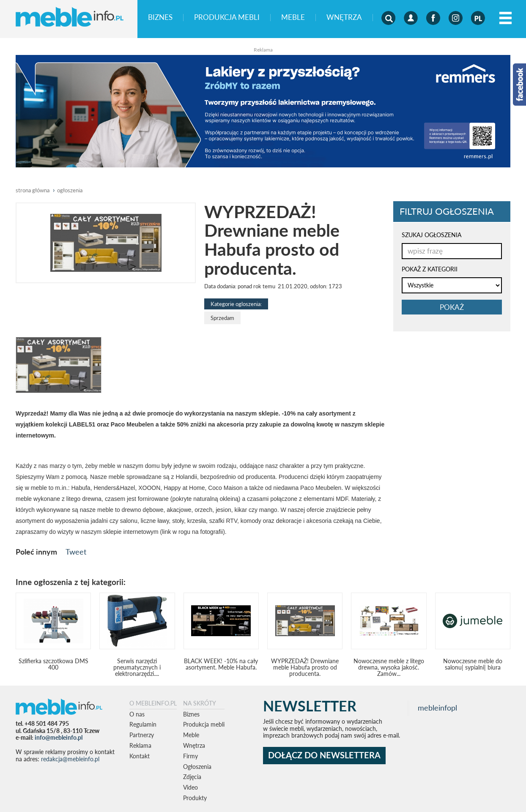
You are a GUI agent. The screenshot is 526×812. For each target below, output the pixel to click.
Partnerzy (142, 735)
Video (190, 787)
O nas (137, 714)
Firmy (190, 756)
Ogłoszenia (197, 767)
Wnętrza (344, 18)
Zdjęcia (192, 777)
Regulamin (143, 724)
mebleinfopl (437, 708)
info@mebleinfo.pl (59, 737)
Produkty (195, 798)
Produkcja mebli (227, 18)
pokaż (452, 307)
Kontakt (140, 756)
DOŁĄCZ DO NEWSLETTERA (324, 755)
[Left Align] (505, 18)
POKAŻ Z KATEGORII (430, 269)
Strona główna (33, 190)
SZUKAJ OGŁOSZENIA (431, 235)
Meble (293, 18)
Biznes (160, 18)
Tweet (76, 552)
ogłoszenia (70, 190)
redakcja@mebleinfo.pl (70, 759)
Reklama (140, 745)
